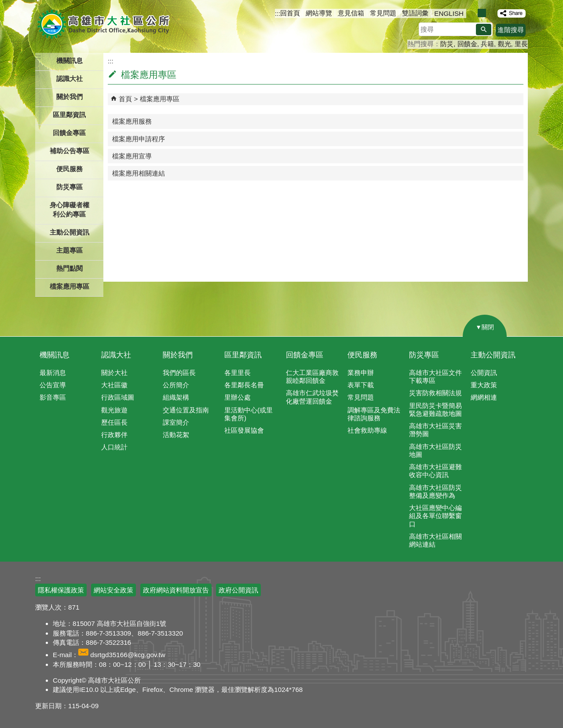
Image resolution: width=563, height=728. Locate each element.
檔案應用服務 (132, 121)
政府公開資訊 (238, 590)
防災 (447, 44)
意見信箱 (351, 13)
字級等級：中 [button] (482, 13)
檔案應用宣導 (132, 156)
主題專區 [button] (69, 250)
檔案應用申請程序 (139, 139)
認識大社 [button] (69, 79)
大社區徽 (114, 385)
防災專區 (424, 355)
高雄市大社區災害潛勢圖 (435, 430)
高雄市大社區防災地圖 (435, 450)
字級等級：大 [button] (491, 13)
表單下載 (361, 385)
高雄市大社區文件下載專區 (435, 377)
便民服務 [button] (69, 169)
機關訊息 (55, 355)
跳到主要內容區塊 (5, 5)
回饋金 (467, 44)
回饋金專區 (69, 133)
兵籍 (487, 44)
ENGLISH (449, 13)
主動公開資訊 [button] (69, 232)
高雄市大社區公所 (104, 24)
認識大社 (116, 355)
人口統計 (114, 447)
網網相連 (484, 397)
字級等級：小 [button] (473, 13)
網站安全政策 (113, 590)
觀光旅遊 (114, 410)
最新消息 (53, 373)
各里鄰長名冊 (244, 385)
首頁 (125, 99)
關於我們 (178, 355)
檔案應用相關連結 (139, 173)
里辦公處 (238, 397)
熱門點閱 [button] (69, 268)
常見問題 (383, 13)
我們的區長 (179, 373)
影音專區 (53, 397)
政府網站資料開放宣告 (176, 590)
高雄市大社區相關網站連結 (435, 540)
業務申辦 (361, 373)
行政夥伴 (114, 435)
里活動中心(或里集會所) (249, 414)
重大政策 (484, 385)
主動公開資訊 (493, 355)
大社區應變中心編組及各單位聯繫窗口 (435, 516)
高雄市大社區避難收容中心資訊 (435, 471)
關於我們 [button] (69, 97)
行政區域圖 (118, 397)
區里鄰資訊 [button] (69, 115)
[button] (484, 29)
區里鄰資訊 (243, 355)
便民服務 (362, 355)
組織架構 (176, 397)
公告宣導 (53, 385)
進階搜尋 (511, 30)
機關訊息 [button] (69, 61)
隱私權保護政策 (61, 590)
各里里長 (238, 373)
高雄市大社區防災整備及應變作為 (435, 491)
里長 (521, 44)
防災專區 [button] (69, 187)
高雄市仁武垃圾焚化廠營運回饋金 (312, 397)
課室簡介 (176, 422)
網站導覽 (319, 13)
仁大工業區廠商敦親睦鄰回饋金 (312, 377)
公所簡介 (176, 385)
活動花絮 (176, 435)
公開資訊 (484, 373)
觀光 (505, 44)
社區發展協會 (244, 430)
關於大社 (114, 373)
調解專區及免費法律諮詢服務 (374, 414)
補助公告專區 (69, 151)
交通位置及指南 (186, 410)
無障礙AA (496, 585)
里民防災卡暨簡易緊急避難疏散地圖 (435, 410)
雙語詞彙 (415, 13)
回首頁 (290, 13)
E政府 (452, 585)
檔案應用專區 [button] (69, 286)
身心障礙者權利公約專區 (69, 210)
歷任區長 (114, 422)
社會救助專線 (367, 430)
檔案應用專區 (160, 99)
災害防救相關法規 (435, 393)
